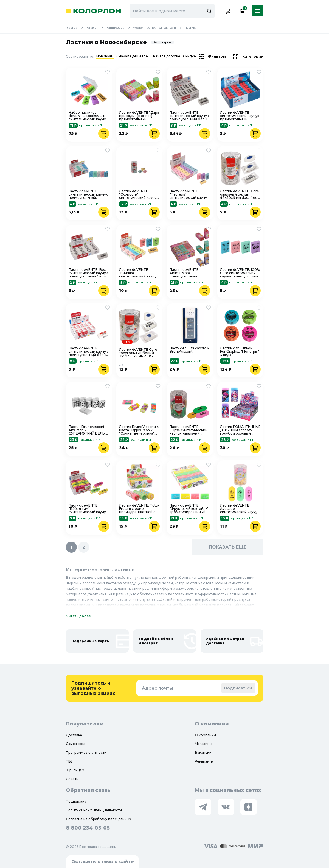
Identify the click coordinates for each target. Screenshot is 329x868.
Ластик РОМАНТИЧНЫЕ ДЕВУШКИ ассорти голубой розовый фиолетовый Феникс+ (240, 430)
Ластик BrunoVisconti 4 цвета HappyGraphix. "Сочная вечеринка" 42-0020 (139, 430)
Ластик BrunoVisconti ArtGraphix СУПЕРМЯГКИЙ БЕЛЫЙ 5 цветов (88, 430)
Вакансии (203, 752)
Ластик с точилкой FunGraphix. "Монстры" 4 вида (240, 352)
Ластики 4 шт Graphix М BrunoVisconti (190, 350)
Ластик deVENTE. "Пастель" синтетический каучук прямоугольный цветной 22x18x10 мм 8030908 (189, 194)
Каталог (96, 28)
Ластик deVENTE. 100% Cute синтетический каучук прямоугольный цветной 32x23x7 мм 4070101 (240, 273)
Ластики (191, 28)
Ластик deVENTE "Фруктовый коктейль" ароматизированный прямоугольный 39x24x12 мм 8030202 (189, 509)
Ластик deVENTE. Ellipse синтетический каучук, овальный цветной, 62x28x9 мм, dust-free (189, 430)
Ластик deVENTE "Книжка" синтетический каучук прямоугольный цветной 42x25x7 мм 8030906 (139, 273)
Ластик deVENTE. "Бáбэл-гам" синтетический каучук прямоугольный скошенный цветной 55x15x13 (88, 509)
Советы (72, 779)
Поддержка (76, 801)
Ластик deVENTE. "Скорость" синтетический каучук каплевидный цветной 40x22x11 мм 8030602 (139, 194)
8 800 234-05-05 (88, 828)
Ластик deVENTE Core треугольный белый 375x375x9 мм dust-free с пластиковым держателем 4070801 (138, 353)
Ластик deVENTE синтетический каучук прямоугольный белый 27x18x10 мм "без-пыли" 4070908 (189, 116)
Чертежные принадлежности (159, 28)
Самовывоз (76, 744)
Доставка (74, 735)
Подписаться (238, 688)
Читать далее (78, 616)
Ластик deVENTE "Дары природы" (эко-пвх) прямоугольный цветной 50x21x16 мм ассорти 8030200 (139, 116)
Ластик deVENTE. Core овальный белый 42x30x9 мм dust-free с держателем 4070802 (240, 194)
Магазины (203, 744)
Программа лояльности (86, 752)
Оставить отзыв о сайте (103, 862)
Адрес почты (158, 688)
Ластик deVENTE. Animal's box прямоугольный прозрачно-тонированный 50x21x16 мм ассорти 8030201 (187, 273)
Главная (76, 28)
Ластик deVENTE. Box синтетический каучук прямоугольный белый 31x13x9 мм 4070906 (88, 273)
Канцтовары (120, 28)
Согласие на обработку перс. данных (98, 819)
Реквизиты (204, 761)
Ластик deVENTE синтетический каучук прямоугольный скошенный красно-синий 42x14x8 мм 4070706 (240, 116)
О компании (205, 735)
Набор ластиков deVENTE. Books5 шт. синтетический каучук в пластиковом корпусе (88, 116)
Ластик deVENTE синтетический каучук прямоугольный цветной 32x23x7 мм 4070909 (88, 194)
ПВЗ (69, 761)
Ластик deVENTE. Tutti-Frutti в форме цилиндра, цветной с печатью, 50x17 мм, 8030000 (139, 509)
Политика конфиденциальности (94, 810)
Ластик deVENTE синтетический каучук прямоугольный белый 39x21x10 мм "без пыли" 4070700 (88, 352)
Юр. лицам (75, 770)
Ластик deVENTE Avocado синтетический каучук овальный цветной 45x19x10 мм (240, 509)
